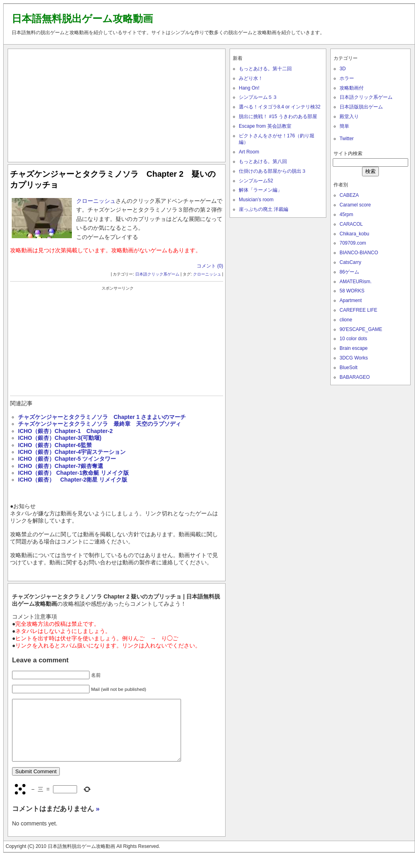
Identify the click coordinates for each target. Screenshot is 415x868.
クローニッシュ (96, 201)
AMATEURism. (356, 282)
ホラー (347, 78)
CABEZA (349, 195)
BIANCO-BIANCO (359, 253)
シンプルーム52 (256, 181)
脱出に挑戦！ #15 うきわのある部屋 (278, 116)
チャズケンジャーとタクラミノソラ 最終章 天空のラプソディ (100, 424)
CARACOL (351, 224)
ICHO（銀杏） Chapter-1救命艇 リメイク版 (73, 473)
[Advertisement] (117, 104)
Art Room (249, 152)
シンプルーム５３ (258, 97)
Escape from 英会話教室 (265, 126)
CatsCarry (350, 262)
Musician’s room (256, 200)
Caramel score (355, 205)
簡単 (344, 126)
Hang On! (249, 88)
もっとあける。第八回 (263, 161)
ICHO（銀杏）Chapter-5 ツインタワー (67, 459)
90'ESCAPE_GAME (361, 329)
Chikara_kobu (354, 234)
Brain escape (354, 348)
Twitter (347, 139)
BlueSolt (349, 368)
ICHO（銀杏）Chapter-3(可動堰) (60, 438)
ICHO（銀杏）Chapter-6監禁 (55, 445)
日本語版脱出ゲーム (361, 107)
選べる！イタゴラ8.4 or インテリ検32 (280, 107)
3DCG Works (354, 358)
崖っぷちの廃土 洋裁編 (263, 209)
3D (343, 69)
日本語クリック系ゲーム (157, 274)
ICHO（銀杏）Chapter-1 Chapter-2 (65, 431)
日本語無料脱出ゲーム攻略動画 (82, 18)
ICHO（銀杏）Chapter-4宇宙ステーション (72, 452)
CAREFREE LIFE (358, 310)
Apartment (351, 300)
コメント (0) (210, 266)
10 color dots (353, 339)
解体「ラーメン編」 (260, 190)
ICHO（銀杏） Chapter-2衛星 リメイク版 (73, 480)
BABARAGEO (355, 377)
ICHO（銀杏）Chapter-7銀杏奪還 (61, 466)
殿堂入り (349, 116)
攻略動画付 (352, 88)
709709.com (353, 243)
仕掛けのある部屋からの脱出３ (273, 171)
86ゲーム (349, 272)
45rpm (346, 214)
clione (346, 320)
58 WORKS (352, 291)
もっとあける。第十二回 (265, 69)
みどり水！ (251, 78)
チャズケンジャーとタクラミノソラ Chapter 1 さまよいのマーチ (102, 417)
